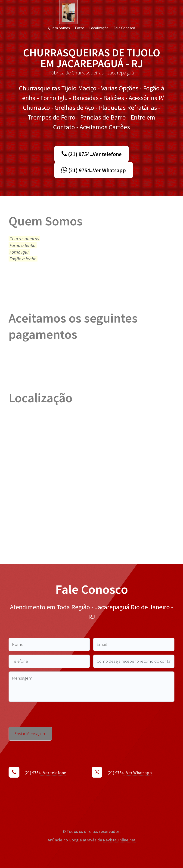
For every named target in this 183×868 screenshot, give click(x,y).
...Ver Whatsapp (138, 773)
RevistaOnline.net (119, 840)
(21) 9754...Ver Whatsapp (94, 170)
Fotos (80, 28)
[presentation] (44, 714)
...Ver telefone (53, 773)
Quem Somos (59, 28)
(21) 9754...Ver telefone (92, 154)
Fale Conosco (124, 28)
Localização (99, 28)
